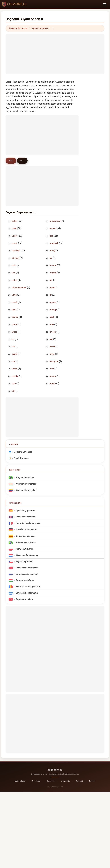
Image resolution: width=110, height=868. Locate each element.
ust (51, 339)
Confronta (66, 781)
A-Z (11, 161)
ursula (15, 376)
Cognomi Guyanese (40, 28)
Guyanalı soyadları (24, 599)
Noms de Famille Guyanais (28, 523)
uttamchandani (19, 288)
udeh (52, 317)
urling (52, 251)
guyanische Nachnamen (27, 529)
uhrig (52, 354)
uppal (15, 354)
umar (14, 243)
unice (15, 324)
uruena (53, 273)
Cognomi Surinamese (26, 484)
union (15, 280)
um (13, 347)
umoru (53, 376)
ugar (14, 310)
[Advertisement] (55, 54)
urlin (14, 265)
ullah (14, 228)
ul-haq (52, 310)
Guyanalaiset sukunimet (27, 574)
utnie (14, 295)
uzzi (14, 384)
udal (51, 324)
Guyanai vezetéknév (25, 580)
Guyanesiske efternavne (27, 568)
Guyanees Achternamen (27, 555)
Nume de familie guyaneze (28, 587)
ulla (51, 236)
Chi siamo (36, 781)
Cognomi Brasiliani (25, 477)
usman (53, 228)
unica (15, 332)
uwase (53, 332)
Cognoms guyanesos (26, 536)
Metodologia (20, 781)
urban (15, 369)
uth (13, 391)
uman (52, 288)
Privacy (92, 781)
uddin (15, 236)
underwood (55, 221)
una (14, 273)
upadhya (16, 251)
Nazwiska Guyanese (25, 549)
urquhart (54, 243)
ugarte (53, 302)
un (13, 339)
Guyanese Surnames (25, 517)
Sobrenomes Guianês (26, 543)
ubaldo (15, 317)
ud (51, 280)
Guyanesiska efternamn (27, 593)
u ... (22, 161)
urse (52, 369)
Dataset (80, 781)
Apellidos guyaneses (25, 510)
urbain (52, 384)
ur (50, 295)
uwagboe (54, 361)
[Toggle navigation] (105, 4)
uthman (16, 258)
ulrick (52, 347)
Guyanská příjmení (24, 561)
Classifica (51, 781)
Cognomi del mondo (18, 28)
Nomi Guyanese (21, 458)
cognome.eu (55, 770)
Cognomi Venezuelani (26, 490)
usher (15, 221)
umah (15, 302)
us (51, 258)
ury (13, 361)
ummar (53, 265)
